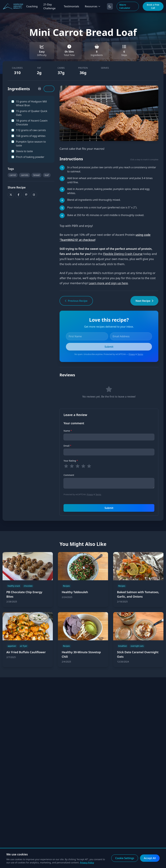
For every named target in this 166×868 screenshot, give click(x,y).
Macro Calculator (125, 6)
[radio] (66, 466)
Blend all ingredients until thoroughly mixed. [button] (94, 200)
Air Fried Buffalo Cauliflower (26, 652)
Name (68, 431)
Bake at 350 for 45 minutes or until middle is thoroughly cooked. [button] (106, 215)
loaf (47, 175)
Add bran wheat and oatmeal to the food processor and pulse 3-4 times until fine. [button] (110, 180)
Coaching (32, 6)
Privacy (132, 354)
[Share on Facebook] (19, 195)
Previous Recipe (76, 301)
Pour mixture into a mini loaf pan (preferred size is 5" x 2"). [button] (102, 207)
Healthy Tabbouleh (75, 592)
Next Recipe (144, 301)
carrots (25, 175)
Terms (140, 354)
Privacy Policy (87, 863)
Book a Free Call (153, 6)
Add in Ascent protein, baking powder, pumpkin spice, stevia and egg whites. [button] (108, 191)
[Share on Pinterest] (26, 195)
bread (36, 175)
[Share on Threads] (34, 195)
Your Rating (71, 461)
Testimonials (72, 6)
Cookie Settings (125, 858)
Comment (69, 475)
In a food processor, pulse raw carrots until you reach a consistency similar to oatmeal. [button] (112, 169)
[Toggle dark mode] (110, 6)
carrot (13, 175)
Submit (109, 508)
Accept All (150, 858)
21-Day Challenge (49, 6)
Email (67, 446)
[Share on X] (11, 195)
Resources (93, 6)
